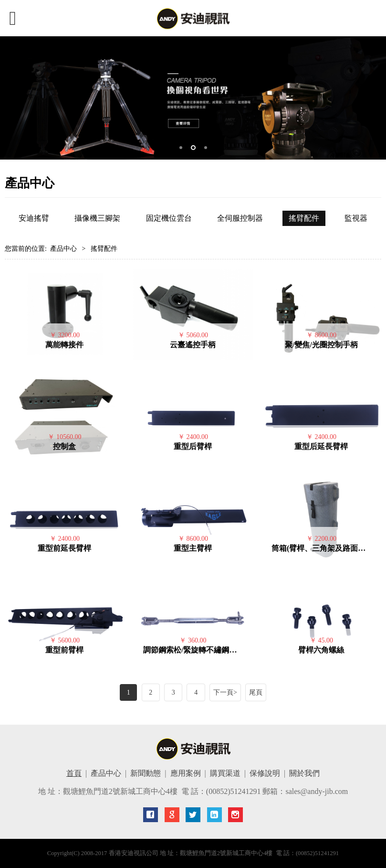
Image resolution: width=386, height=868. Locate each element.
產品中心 (63, 249)
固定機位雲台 (169, 218)
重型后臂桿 (193, 446)
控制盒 (64, 446)
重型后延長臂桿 (321, 446)
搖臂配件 (304, 218)
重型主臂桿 (193, 548)
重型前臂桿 (64, 650)
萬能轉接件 (64, 345)
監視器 (356, 218)
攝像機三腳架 (97, 218)
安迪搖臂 (34, 218)
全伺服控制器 (240, 218)
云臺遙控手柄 (193, 345)
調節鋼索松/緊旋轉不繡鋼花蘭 (194, 650)
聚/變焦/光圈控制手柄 (321, 345)
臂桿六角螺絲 (321, 650)
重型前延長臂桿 (64, 548)
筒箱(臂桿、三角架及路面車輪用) (328, 548)
